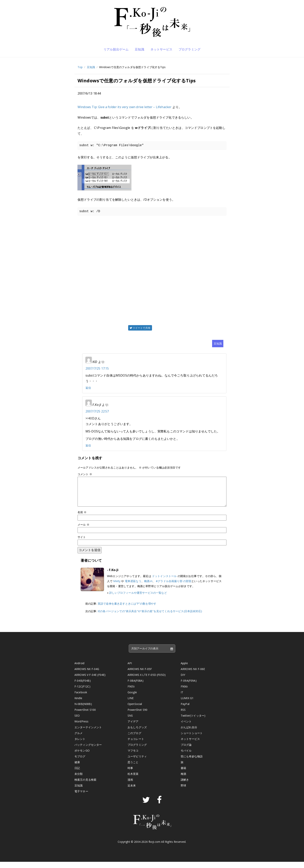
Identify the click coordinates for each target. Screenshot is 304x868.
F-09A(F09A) (189, 687)
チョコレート (136, 745)
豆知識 (139, 49)
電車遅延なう (133, 587)
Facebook (81, 698)
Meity (117, 587)
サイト (82, 543)
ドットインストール (164, 582)
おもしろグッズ (137, 733)
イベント (186, 728)
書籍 (183, 774)
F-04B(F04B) (83, 687)
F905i (131, 693)
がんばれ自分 (189, 733)
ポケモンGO (82, 757)
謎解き (185, 786)
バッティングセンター (88, 751)
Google (132, 698)
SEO (77, 722)
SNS (130, 722)
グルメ (79, 739)
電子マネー (81, 797)
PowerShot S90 (137, 716)
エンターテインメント (88, 733)
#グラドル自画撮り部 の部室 (174, 587)
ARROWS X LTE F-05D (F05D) (147, 681)
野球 (183, 792)
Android (79, 669)
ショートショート (192, 739)
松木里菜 (133, 780)
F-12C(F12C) (82, 693)
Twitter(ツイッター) (193, 722)
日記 (77, 774)
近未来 (132, 792)
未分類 (79, 780)
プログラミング (190, 49)
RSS (183, 716)
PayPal (185, 710)
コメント (85, 474)
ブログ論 (186, 751)
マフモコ (133, 757)
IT (182, 698)
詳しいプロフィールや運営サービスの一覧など (138, 599)
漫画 (130, 786)
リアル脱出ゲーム (116, 49)
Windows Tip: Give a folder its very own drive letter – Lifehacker (124, 107)
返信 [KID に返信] (88, 388)
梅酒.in (148, 587)
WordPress (81, 728)
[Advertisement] (152, 270)
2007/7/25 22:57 (97, 411)
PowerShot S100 (85, 716)
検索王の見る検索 (85, 786)
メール (83, 531)
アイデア (133, 728)
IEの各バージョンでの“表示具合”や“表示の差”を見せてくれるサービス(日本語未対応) (150, 617)
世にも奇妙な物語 (192, 763)
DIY (183, 681)
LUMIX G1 (187, 704)
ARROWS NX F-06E (193, 675)
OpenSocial (135, 710)
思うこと (133, 768)
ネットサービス (161, 49)
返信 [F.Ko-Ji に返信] (88, 445)
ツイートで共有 (140, 328)
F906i (184, 693)
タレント (80, 745)
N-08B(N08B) (83, 710)
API (130, 669)
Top (80, 67)
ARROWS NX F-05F (140, 675)
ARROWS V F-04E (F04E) (90, 681)
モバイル (186, 757)
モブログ (80, 763)
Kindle (78, 704)
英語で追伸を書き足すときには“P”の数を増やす (127, 610)
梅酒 (183, 780)
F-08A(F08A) (136, 687)
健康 (77, 768)
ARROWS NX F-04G (87, 675)
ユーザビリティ (137, 763)
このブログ (134, 739)
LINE (131, 704)
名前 (82, 518)
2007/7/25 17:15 (97, 368)
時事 (130, 774)
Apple (184, 669)
